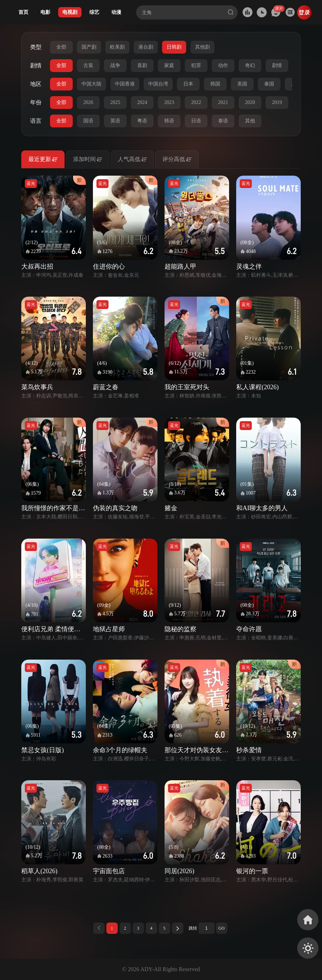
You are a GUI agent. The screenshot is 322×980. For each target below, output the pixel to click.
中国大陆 (91, 84)
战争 (115, 65)
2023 (169, 102)
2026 (88, 102)
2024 (142, 102)
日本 (188, 84)
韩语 (169, 121)
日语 (196, 121)
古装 (88, 65)
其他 (250, 121)
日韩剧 (174, 47)
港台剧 (146, 47)
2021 (223, 102)
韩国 (215, 84)
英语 (115, 121)
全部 (61, 47)
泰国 (269, 84)
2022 (196, 102)
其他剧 (202, 47)
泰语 (223, 121)
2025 (115, 102)
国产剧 (89, 47)
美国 (242, 84)
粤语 (142, 121)
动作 (223, 65)
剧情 (277, 65)
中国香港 (125, 84)
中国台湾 (158, 84)
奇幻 (250, 65)
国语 (88, 121)
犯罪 (196, 65)
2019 (277, 102)
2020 (250, 102)
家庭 (169, 65)
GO (221, 928)
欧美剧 (117, 47)
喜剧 (142, 65)
